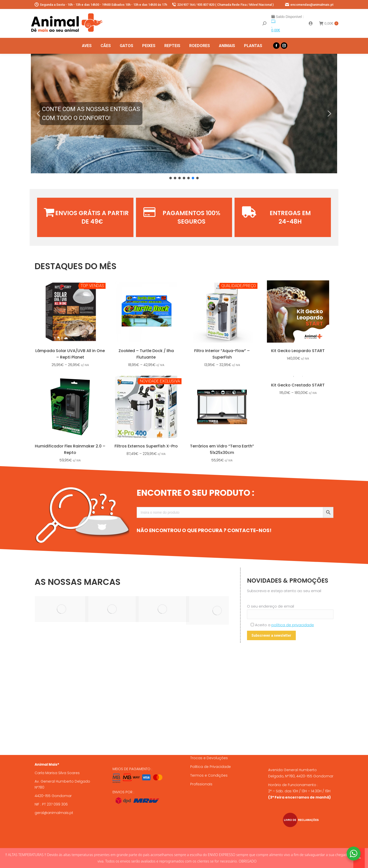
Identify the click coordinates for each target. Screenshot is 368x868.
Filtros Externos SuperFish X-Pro (146, 446)
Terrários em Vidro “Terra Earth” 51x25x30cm (222, 449)
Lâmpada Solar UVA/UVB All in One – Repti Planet (70, 354)
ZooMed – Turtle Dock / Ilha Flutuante (146, 354)
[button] (184, 114)
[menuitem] (87, 46)
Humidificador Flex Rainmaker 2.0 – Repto (70, 449)
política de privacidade (293, 625)
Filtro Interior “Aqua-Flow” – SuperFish (222, 354)
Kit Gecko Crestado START (298, 385)
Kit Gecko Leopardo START (298, 351)
